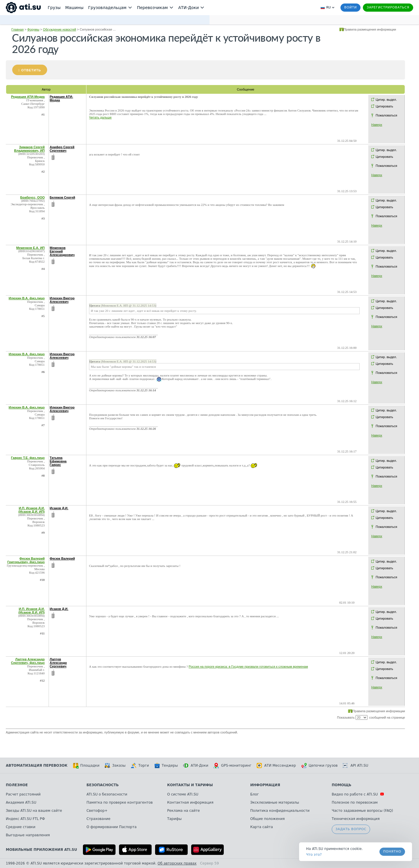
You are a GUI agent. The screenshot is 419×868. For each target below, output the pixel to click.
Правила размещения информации (370, 29)
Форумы (33, 29)
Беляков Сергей (63, 197)
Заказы (115, 766)
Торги (140, 766)
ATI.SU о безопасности (107, 794)
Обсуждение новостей (60, 29)
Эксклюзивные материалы (275, 802)
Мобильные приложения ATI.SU (41, 850)
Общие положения (267, 819)
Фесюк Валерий (62, 558)
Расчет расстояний (23, 794)
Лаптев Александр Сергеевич (58, 663)
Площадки (86, 766)
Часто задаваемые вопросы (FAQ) (362, 811)
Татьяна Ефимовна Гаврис (58, 461)
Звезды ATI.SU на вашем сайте (34, 811)
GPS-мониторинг (232, 766)
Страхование (98, 819)
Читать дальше (100, 117)
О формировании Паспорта (111, 827)
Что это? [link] (314, 855)
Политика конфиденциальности (280, 811)
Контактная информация (190, 802)
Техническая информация (356, 819)
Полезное (17, 785)
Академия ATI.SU (21, 802)
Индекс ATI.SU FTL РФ (25, 819)
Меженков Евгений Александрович (62, 251)
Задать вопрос (351, 829)
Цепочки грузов (319, 766)
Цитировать (384, 106)
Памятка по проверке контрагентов (120, 802)
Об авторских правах (177, 863)
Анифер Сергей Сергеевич (62, 149)
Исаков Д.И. (59, 508)
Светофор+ (97, 811)
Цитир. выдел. (386, 100)
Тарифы (174, 819)
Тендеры (166, 766)
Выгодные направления (28, 835)
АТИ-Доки (196, 766)
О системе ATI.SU (183, 794)
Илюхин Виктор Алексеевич (62, 300)
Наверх (377, 125)
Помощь (341, 785)
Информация (265, 785)
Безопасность (103, 785)
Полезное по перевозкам (355, 802)
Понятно (392, 852)
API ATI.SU (355, 766)
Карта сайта (262, 827)
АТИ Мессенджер (276, 766)
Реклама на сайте (183, 811)
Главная (17, 29)
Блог (255, 794)
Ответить (31, 70)
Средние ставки (21, 827)
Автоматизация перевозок (37, 766)
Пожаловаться (386, 115)
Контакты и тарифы (190, 785)
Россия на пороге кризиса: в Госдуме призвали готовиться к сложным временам (248, 667)
